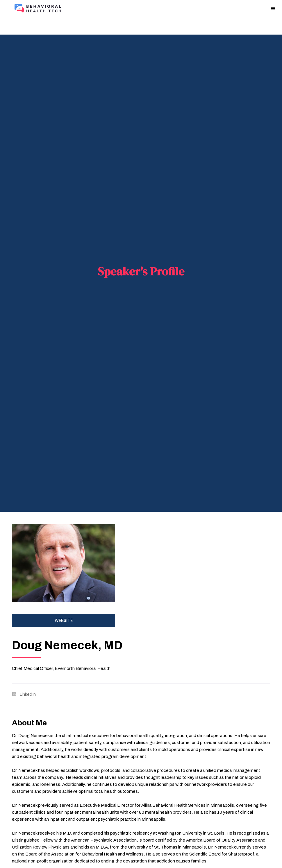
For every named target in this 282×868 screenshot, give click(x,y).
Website (64, 620)
